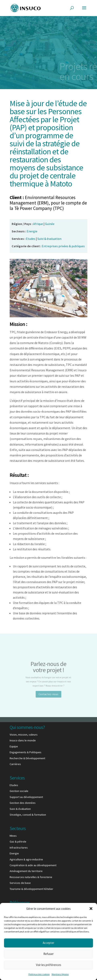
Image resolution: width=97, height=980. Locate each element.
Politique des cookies (39, 974)
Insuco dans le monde (23, 740)
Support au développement (26, 797)
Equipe (14, 746)
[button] (91, 909)
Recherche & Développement (27, 758)
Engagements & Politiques (26, 752)
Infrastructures (19, 848)
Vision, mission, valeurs (24, 735)
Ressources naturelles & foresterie (31, 877)
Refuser (48, 954)
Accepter (48, 943)
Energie (14, 853)
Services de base (20, 883)
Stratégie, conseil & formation (28, 815)
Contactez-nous (48, 690)
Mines (13, 836)
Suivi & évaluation (20, 809)
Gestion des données (23, 803)
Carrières (15, 764)
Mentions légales (60, 974)
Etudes (14, 785)
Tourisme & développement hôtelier (31, 889)
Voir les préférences (49, 965)
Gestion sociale (19, 791)
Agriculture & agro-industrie (26, 859)
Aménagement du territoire (26, 871)
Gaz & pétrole (18, 842)
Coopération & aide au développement (33, 865)
